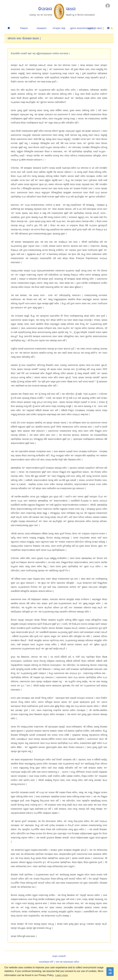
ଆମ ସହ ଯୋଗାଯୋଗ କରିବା (67, 962)
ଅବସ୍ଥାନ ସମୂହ (59, 28)
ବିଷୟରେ (24, 28)
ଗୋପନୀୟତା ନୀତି (46, 962)
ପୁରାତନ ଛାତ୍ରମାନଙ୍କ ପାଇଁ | (78, 28)
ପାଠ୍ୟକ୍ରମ (42, 28)
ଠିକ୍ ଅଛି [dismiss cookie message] (110, 972)
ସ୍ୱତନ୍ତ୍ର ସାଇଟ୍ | (95, 28)
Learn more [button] (62, 975)
